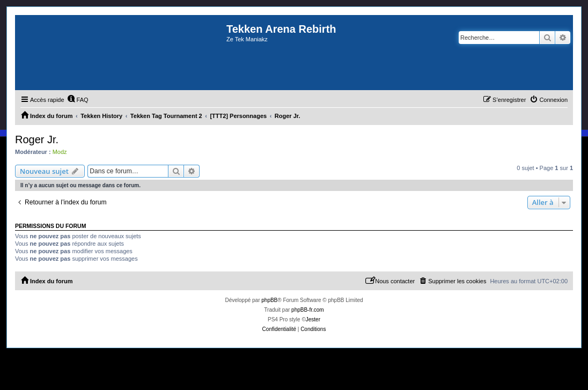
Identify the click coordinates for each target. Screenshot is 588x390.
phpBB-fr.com (308, 310)
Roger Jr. (37, 139)
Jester (313, 319)
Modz (60, 152)
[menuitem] (78, 100)
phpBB (269, 300)
